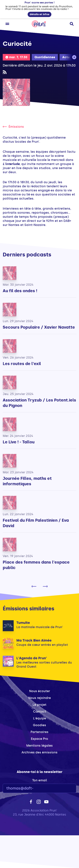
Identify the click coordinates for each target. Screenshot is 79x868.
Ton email (40, 780)
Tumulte (23, 623)
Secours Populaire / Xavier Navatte (39, 327)
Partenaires (39, 732)
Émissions (13, 127)
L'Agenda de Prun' (32, 658)
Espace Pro (39, 739)
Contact (40, 712)
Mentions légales (39, 746)
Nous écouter (40, 691)
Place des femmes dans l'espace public (36, 565)
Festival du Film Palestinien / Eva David (36, 523)
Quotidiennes (45, 57)
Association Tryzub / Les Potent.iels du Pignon (39, 403)
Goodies (39, 725)
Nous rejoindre (40, 698)
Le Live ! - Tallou (19, 442)
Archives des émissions (39, 752)
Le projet (39, 705)
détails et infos (39, 14)
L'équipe (40, 718)
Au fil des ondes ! (20, 291)
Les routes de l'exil (22, 364)
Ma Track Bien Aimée (34, 640)
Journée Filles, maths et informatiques (27, 481)
